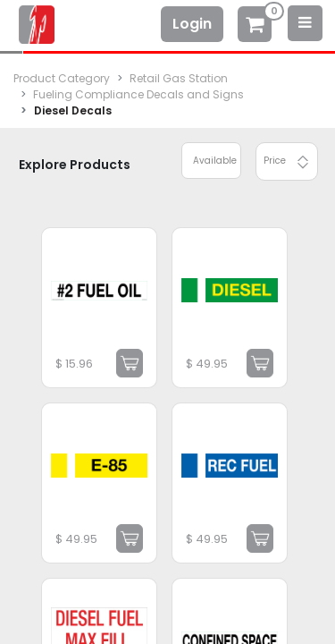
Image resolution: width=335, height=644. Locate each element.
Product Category (62, 78)
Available (215, 161)
